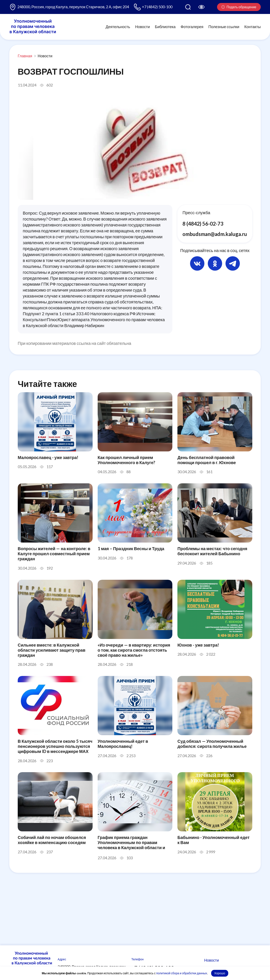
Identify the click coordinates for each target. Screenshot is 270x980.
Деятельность (118, 27)
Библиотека (165, 27)
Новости (143, 27)
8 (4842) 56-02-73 (203, 224)
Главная (25, 56)
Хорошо (220, 973)
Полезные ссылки (224, 27)
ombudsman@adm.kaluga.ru (215, 234)
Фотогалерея (192, 27)
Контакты (252, 27)
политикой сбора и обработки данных (182, 973)
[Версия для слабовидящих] (201, 7)
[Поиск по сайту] (188, 7)
